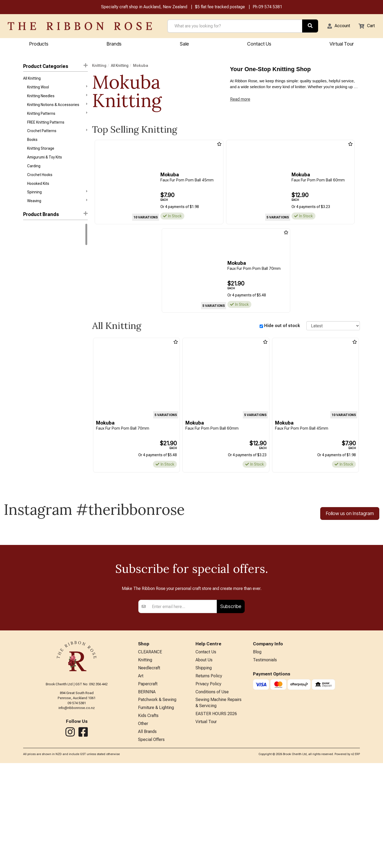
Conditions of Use (212, 792)
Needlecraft (149, 766)
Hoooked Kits (38, 194)
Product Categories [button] (55, 67)
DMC (27, 241)
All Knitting (32, 80)
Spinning (57, 203)
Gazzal (29, 250)
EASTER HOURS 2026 (216, 816)
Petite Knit (32, 364)
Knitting (99, 66)
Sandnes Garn (35, 279)
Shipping (204, 766)
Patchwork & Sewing (157, 800)
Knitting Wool (57, 89)
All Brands (147, 836)
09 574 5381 (270, 8)
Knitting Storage (41, 156)
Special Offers (151, 844)
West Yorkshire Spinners (44, 269)
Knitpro (29, 288)
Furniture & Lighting (156, 809)
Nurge (28, 345)
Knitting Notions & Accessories (57, 108)
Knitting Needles (57, 99)
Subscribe (231, 702)
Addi (27, 317)
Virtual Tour (206, 825)
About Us (204, 757)
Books (32, 146)
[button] (335, 27)
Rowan (29, 260)
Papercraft (148, 783)
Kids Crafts (148, 818)
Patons (29, 355)
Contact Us (259, 45)
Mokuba (141, 66)
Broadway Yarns (37, 307)
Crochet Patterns (57, 137)
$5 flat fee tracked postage (220, 8)
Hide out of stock (282, 327)
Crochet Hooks (40, 185)
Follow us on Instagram (350, 515)
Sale (184, 45)
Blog (257, 748)
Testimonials (265, 757)
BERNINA (147, 792)
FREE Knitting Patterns (46, 128)
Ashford (30, 326)
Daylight (30, 336)
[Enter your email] (183, 702)
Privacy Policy (208, 783)
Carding (34, 175)
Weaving (57, 213)
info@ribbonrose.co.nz (77, 803)
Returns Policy (209, 774)
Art (141, 774)
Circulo (29, 298)
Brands (114, 45)
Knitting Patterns (57, 118)
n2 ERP (355, 859)
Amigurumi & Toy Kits (45, 166)
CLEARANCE (150, 748)
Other (143, 827)
